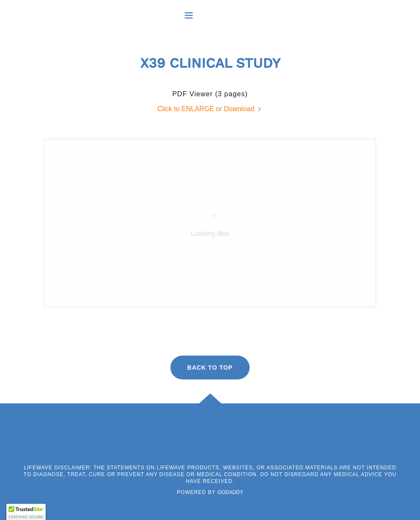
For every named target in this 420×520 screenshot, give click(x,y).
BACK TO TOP (210, 368)
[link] (210, 109)
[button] (210, 15)
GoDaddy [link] (230, 492)
